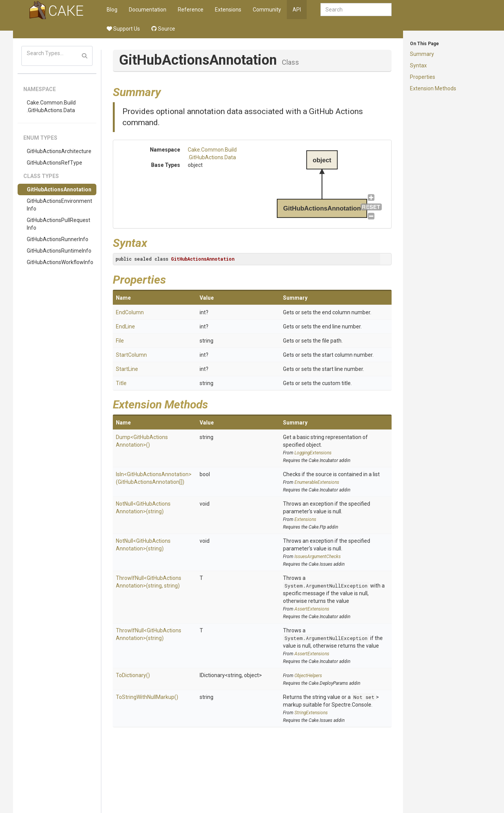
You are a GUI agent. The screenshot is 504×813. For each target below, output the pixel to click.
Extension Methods (433, 88)
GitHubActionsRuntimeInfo (59, 251)
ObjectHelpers (308, 676)
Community (267, 10)
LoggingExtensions (313, 453)
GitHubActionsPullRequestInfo (59, 224)
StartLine (127, 369)
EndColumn (130, 312)
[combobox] (356, 10)
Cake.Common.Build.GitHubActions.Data (51, 106)
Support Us (123, 29)
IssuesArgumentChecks (318, 557)
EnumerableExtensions (317, 482)
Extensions (228, 10)
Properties (423, 77)
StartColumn (131, 355)
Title (121, 383)
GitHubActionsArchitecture (59, 151)
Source (163, 29)
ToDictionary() (133, 675)
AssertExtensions (312, 609)
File (120, 341)
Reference (191, 10)
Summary (422, 54)
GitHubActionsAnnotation (59, 189)
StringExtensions (311, 713)
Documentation (148, 10)
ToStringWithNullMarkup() (147, 697)
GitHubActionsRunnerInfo (58, 239)
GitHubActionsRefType (54, 163)
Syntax (418, 65)
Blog (112, 10)
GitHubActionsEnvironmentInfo (59, 205)
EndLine (125, 327)
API (297, 10)
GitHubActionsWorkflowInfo (60, 262)
